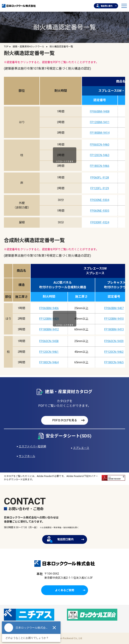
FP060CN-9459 (114, 341)
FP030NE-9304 (100, 200)
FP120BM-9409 (49, 319)
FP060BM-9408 (100, 111)
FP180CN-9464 (49, 362)
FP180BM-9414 (100, 133)
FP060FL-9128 (100, 178)
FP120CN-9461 (49, 352)
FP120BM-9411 (100, 122)
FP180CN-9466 (100, 166)
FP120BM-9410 (114, 319)
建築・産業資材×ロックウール (28, 47)
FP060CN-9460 (100, 145)
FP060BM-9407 (114, 308)
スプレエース (81, 455)
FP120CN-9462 (114, 352)
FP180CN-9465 (114, 362)
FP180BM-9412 (49, 329)
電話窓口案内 (105, 6)
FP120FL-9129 (100, 188)
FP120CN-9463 (100, 155)
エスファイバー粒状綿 (32, 454)
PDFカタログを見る (65, 428)
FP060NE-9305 (100, 211)
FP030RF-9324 (100, 222)
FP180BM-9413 (114, 329)
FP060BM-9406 (49, 308)
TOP (6, 47)
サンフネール (27, 464)
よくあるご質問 (65, 590)
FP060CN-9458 (49, 341)
